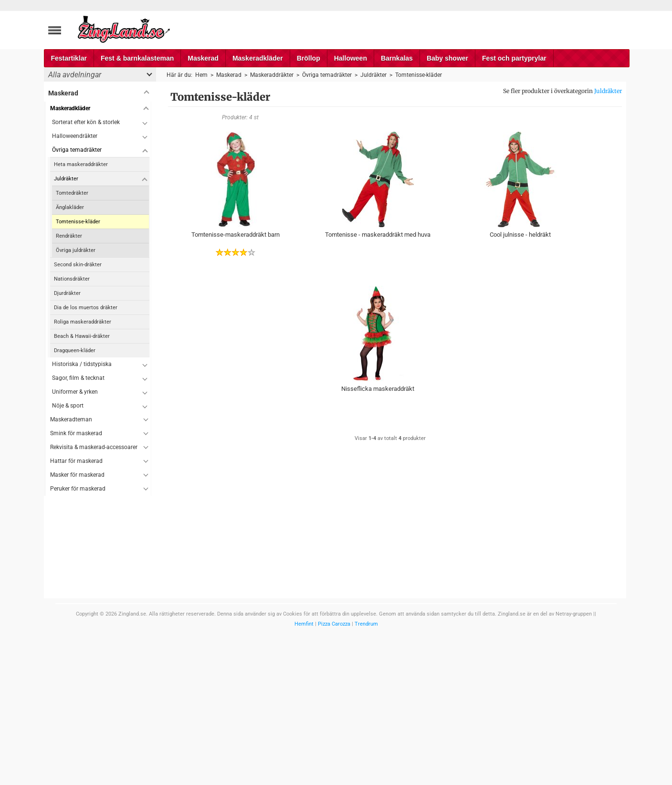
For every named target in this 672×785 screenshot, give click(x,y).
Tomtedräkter (72, 193)
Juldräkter (608, 91)
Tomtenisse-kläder (78, 222)
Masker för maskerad (77, 475)
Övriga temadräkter (77, 150)
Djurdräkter (67, 293)
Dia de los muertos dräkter (86, 308)
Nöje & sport (68, 406)
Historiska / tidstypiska (82, 364)
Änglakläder (70, 207)
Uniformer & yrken (75, 392)
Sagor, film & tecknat (78, 378)
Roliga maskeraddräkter (83, 322)
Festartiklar (69, 58)
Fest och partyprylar (514, 58)
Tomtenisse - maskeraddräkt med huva (378, 235)
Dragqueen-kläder (75, 351)
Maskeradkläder (258, 58)
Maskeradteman (71, 419)
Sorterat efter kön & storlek (86, 122)
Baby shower (447, 58)
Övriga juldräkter (76, 250)
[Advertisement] (98, 639)
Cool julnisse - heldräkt (520, 235)
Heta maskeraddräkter (81, 164)
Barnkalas (397, 58)
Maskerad (203, 58)
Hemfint (304, 624)
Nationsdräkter (72, 279)
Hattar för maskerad (76, 461)
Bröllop (309, 58)
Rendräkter (69, 236)
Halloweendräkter (75, 136)
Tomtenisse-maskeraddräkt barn (236, 235)
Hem (201, 75)
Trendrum (366, 624)
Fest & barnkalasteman (137, 58)
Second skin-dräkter (78, 265)
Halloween (351, 58)
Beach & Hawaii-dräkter (82, 336)
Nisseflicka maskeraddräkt (378, 389)
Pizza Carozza (334, 624)
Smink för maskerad (76, 433)
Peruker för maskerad (78, 489)
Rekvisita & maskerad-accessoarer (94, 447)
